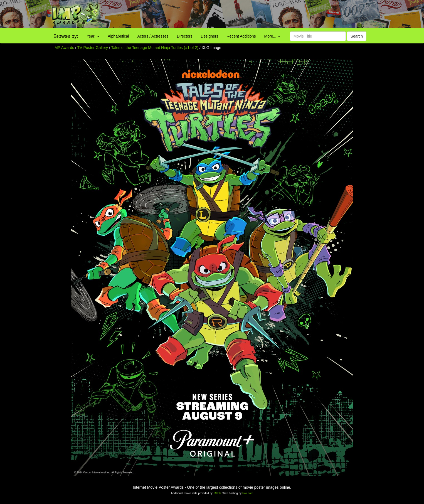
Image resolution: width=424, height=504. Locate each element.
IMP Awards (64, 48)
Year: (93, 36)
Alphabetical (118, 36)
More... (272, 36)
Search (357, 36)
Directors (184, 36)
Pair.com (248, 493)
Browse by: (66, 36)
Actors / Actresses (153, 36)
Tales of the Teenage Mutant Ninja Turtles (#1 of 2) (155, 48)
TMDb (217, 493)
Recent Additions (241, 36)
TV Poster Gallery (93, 48)
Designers (209, 36)
